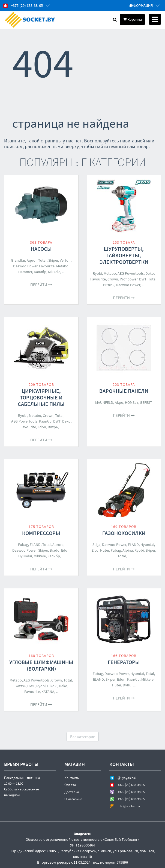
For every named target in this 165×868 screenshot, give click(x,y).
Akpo (119, 402)
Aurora (58, 545)
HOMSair (132, 402)
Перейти (41, 285)
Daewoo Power (25, 266)
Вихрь (53, 427)
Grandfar (18, 260)
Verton (65, 260)
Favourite (47, 266)
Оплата (70, 785)
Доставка (72, 792)
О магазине (73, 799)
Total (42, 260)
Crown (113, 279)
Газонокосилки (124, 533)
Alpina (128, 550)
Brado (55, 550)
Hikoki (52, 686)
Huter (105, 550)
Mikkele (54, 272)
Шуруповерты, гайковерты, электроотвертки (124, 255)
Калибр (40, 272)
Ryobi (97, 273)
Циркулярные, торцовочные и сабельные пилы (41, 397)
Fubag (23, 545)
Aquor (32, 260)
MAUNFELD (104, 402)
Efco (95, 550)
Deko (150, 273)
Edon (42, 427)
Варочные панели (124, 391)
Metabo (62, 266)
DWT (143, 279)
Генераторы (124, 662)
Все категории (83, 737)
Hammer (25, 272)
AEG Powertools (131, 273)
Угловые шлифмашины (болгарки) (41, 665)
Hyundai (25, 556)
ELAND (35, 545)
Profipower (129, 279)
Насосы (41, 249)
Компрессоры (41, 533)
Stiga (96, 545)
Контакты (72, 778)
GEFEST (146, 402)
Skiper (53, 260)
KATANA (48, 692)
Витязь (109, 285)
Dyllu (127, 685)
